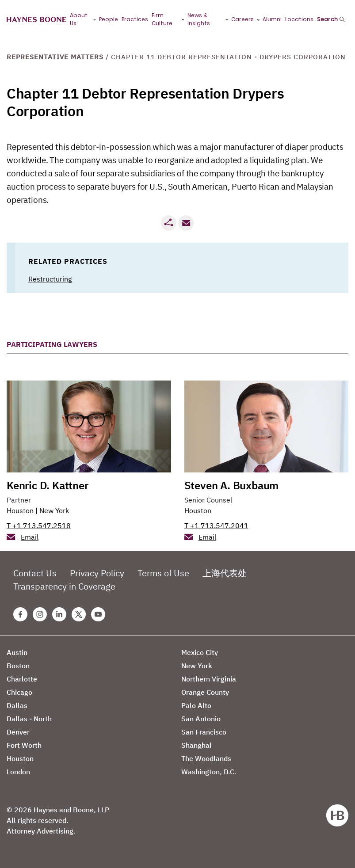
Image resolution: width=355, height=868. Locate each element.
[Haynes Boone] (36, 20)
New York (54, 510)
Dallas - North (29, 719)
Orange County (205, 692)
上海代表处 (225, 573)
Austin (17, 652)
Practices (135, 19)
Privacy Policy (97, 573)
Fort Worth (24, 745)
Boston (18, 666)
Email (30, 537)
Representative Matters (55, 57)
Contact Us (35, 573)
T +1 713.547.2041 (216, 525)
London (18, 772)
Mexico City (200, 652)
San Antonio (201, 719)
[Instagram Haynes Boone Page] (40, 614)
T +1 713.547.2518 (39, 525)
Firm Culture (162, 19)
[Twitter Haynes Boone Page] (79, 614)
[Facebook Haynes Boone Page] (20, 614)
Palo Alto (196, 705)
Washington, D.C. (209, 772)
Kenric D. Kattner (48, 485)
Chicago (19, 692)
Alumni (272, 19)
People (109, 19)
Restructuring (50, 279)
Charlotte (22, 679)
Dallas (17, 705)
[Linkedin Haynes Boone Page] (59, 614)
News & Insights (199, 19)
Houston (20, 510)
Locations (299, 19)
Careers (242, 19)
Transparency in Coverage (64, 586)
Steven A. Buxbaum (232, 485)
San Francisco (204, 732)
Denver (18, 732)
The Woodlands (206, 758)
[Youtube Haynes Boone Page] (98, 614)
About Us (79, 19)
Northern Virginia (209, 679)
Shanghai (196, 745)
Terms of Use (163, 573)
